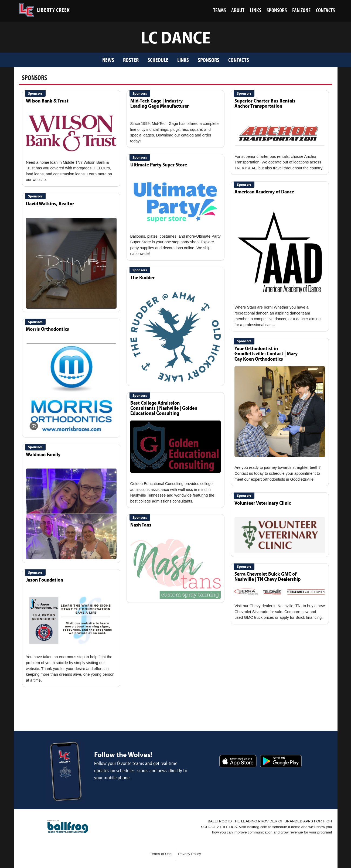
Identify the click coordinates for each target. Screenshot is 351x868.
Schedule (158, 60)
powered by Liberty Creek (68, 826)
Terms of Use (161, 854)
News (108, 60)
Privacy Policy (190, 854)
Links (183, 60)
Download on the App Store (238, 761)
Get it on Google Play (281, 761)
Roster (131, 60)
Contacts (239, 60)
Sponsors (209, 60)
